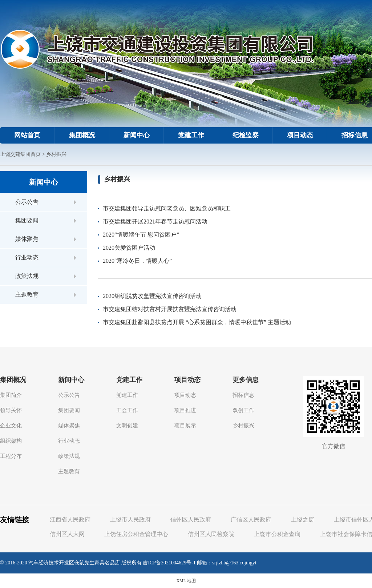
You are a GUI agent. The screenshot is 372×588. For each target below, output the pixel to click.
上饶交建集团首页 (20, 154)
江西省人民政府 (70, 519)
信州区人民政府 (191, 519)
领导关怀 (11, 410)
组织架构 (11, 441)
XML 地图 (186, 581)
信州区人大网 (67, 534)
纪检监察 (246, 135)
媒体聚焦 (27, 239)
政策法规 (27, 276)
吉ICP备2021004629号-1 (169, 563)
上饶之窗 (303, 519)
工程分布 (11, 456)
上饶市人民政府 (130, 519)
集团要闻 (27, 220)
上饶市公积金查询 (277, 534)
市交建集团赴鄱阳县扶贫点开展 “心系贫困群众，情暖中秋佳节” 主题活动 (197, 322)
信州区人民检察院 (211, 534)
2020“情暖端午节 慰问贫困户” (141, 235)
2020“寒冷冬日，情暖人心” (137, 261)
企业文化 (11, 426)
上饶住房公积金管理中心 (136, 534)
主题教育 (27, 295)
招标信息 (243, 395)
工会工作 (127, 410)
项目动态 (300, 135)
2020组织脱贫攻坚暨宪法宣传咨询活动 (152, 296)
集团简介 (11, 395)
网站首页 (27, 135)
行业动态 (27, 257)
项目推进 (185, 410)
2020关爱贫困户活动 (129, 248)
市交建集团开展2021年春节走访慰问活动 (155, 221)
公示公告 (27, 202)
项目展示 (185, 426)
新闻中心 (137, 135)
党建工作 (191, 135)
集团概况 (82, 135)
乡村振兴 (56, 154)
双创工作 (243, 410)
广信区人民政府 (251, 519)
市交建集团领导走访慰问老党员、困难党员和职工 (167, 208)
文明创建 (127, 426)
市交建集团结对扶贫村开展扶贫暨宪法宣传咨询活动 (170, 309)
